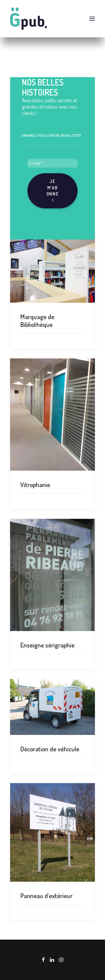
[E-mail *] (53, 163)
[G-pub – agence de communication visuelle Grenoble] (53, 19)
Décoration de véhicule (50, 749)
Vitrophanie (35, 484)
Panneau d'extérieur (46, 895)
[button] (92, 19)
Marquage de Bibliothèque (37, 320)
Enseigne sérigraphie (47, 645)
